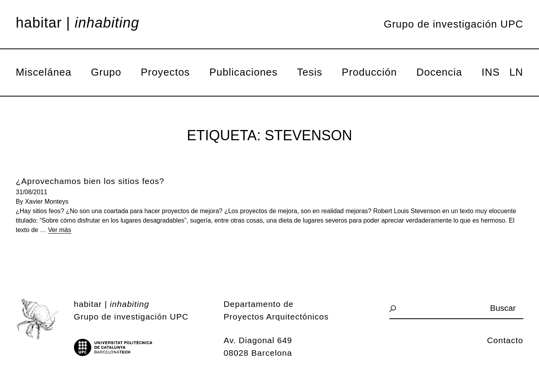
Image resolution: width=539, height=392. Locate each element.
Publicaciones (243, 72)
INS (491, 72)
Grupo (106, 72)
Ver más (60, 230)
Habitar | (78, 23)
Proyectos (165, 72)
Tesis (310, 72)
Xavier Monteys (46, 202)
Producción (369, 72)
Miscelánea (44, 72)
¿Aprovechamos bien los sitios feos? (90, 181)
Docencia (439, 72)
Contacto (505, 340)
